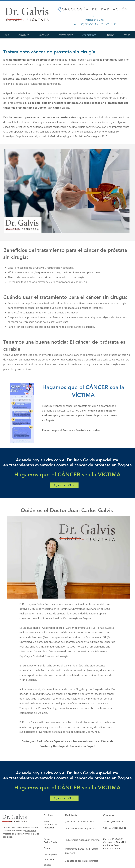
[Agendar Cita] (64, 485)
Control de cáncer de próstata (80, 829)
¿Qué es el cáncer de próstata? (81, 822)
